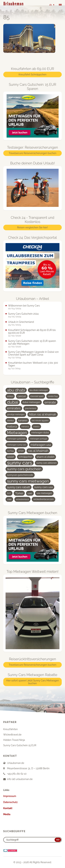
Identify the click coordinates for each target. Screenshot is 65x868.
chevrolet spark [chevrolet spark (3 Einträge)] (37, 396)
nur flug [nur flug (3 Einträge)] (10, 451)
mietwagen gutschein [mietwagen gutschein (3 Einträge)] (16, 439)
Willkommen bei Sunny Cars (24, 306)
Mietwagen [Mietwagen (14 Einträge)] (17, 433)
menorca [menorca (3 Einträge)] (25, 427)
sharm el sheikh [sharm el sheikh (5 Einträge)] (45, 457)
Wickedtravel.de (12, 735)
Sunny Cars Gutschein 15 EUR (20, 745)
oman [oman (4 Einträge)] (21, 451)
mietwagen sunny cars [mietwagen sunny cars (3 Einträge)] (17, 445)
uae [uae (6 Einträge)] (30, 493)
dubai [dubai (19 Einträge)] (13, 402)
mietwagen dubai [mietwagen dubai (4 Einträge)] (40, 433)
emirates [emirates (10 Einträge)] (14, 408)
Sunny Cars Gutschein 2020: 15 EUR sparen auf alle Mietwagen (32, 342)
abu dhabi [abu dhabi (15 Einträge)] (16, 390)
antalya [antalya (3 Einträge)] (10, 396)
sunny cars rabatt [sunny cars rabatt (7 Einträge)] (19, 487)
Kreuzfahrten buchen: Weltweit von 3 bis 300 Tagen (33, 364)
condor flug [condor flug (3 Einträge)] (53, 396)
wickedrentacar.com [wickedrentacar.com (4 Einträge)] (43, 499)
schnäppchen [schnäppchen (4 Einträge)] (25, 457)
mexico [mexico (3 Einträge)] (36, 427)
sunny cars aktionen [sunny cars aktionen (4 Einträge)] (46, 463)
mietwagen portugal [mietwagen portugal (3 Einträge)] (38, 439)
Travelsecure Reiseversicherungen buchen (32, 153)
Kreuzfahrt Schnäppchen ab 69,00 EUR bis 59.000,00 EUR (32, 331)
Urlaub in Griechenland (21, 322)
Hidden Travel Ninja (14, 740)
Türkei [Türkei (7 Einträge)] (19, 493)
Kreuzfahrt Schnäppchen (32, 74)
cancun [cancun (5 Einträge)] (22, 396)
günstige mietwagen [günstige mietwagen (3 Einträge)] (16, 414)
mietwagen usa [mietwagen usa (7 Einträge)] (41, 445)
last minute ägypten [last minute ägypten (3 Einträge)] (40, 420)
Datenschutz (10, 802)
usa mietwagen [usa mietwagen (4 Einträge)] (44, 493)
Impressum (10, 796)
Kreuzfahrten (10, 729)
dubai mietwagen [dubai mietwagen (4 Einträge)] (31, 402)
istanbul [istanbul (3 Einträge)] (10, 420)
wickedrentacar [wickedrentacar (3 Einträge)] (23, 499)
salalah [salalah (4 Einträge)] (11, 457)
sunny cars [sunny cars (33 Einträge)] (20, 463)
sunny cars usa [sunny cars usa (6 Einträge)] (44, 487)
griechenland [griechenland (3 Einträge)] (31, 408)
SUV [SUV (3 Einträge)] (9, 493)
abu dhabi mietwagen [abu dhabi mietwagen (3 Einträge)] (39, 390)
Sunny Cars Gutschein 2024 (23, 314)
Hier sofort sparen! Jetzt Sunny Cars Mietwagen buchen (32, 682)
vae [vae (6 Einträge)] (9, 499)
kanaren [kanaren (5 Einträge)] (23, 420)
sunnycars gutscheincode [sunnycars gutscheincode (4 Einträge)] (20, 475)
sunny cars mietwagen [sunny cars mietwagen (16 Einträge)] (28, 481)
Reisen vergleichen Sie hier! (32, 227)
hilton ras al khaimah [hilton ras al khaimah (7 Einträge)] (43, 414)
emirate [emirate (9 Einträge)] (50, 402)
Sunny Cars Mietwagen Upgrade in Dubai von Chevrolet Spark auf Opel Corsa (33, 353)
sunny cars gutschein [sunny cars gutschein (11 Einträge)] (24, 469)
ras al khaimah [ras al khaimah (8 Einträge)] (38, 451)
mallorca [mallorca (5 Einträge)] (12, 427)
